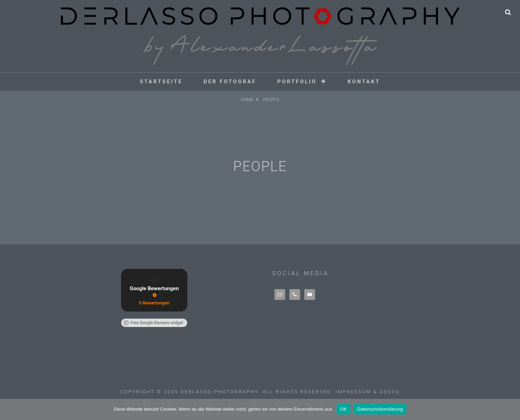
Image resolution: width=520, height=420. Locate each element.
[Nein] (511, 409)
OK (343, 409)
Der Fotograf (230, 82)
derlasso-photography (219, 392)
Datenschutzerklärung (380, 409)
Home (247, 99)
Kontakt (364, 82)
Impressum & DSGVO (368, 392)
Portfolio (297, 82)
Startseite (161, 82)
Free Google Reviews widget (153, 323)
